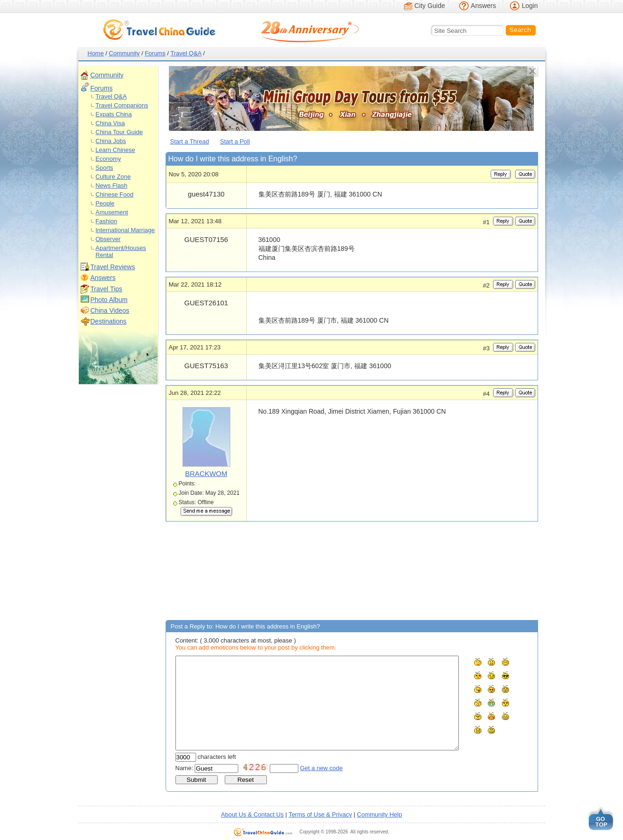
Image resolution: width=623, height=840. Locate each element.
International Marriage (125, 230)
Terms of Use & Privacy (320, 814)
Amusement (112, 212)
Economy (108, 159)
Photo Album (109, 300)
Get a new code (322, 768)
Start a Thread (190, 141)
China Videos (110, 310)
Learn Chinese (116, 150)
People (105, 203)
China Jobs (111, 141)
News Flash (112, 185)
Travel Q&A (186, 53)
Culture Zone (113, 177)
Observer (108, 239)
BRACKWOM (206, 473)
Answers (484, 6)
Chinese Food (115, 194)
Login (530, 6)
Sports (105, 168)
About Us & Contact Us (252, 814)
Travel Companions (122, 105)
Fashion (106, 221)
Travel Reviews (113, 267)
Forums (155, 53)
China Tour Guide (119, 132)
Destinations (109, 321)
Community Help (380, 814)
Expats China (114, 114)
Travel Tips (106, 289)
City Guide (429, 6)
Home (96, 53)
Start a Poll (235, 141)
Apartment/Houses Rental (121, 251)
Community (124, 53)
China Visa (110, 123)
